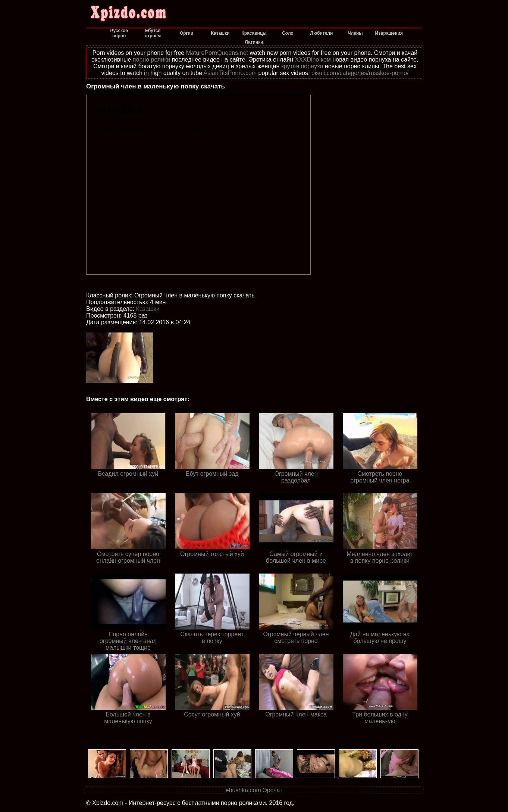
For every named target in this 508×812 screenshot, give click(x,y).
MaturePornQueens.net (217, 53)
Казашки (148, 309)
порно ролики (151, 60)
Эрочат (272, 790)
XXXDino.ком (313, 60)
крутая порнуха (302, 66)
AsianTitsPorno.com (230, 73)
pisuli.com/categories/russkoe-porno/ (360, 73)
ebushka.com (243, 790)
